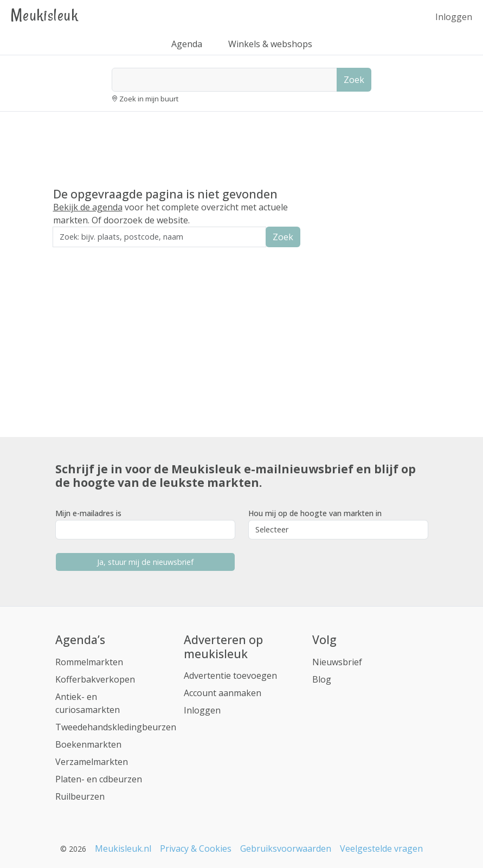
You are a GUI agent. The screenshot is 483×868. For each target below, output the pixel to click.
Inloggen (454, 17)
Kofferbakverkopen (95, 679)
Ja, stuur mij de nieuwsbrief (145, 562)
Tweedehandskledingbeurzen (116, 727)
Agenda (187, 44)
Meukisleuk (44, 15)
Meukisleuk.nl (123, 848)
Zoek (354, 80)
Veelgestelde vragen (381, 848)
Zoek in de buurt (83, 255)
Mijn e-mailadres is (88, 513)
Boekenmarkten (88, 744)
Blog (322, 679)
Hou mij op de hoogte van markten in (315, 513)
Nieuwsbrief (337, 662)
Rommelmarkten (89, 662)
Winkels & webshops (270, 44)
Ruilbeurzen (80, 796)
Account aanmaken (223, 693)
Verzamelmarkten (92, 762)
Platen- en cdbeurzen (99, 779)
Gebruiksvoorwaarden (286, 848)
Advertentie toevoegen (230, 676)
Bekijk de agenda (88, 207)
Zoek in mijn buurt (149, 99)
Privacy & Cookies (196, 848)
